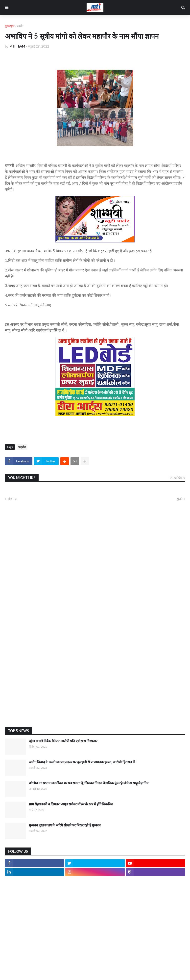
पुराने (180, 499)
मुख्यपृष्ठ (9, 26)
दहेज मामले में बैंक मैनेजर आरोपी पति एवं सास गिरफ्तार (63, 741)
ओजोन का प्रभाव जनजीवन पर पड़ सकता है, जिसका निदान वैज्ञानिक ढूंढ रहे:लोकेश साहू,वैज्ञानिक (89, 783)
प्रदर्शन (20, 26)
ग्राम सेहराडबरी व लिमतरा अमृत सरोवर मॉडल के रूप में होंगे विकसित (71, 804)
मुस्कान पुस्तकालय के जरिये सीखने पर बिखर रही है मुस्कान (65, 825)
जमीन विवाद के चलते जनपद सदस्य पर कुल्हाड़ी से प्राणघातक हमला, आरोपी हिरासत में (82, 762)
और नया (12, 499)
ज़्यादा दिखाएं (177, 477)
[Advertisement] (95, 684)
